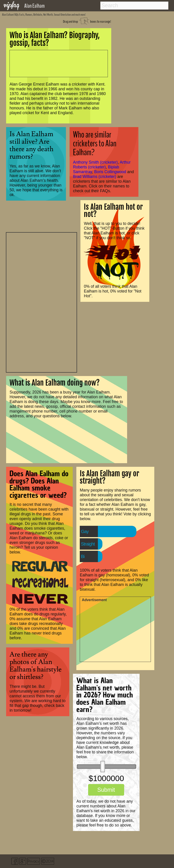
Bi (83, 556)
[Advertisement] (41, 302)
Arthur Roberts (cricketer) (102, 165)
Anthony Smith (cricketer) (95, 162)
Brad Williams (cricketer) (95, 177)
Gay (85, 531)
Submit (106, 790)
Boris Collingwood (110, 172)
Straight (88, 544)
